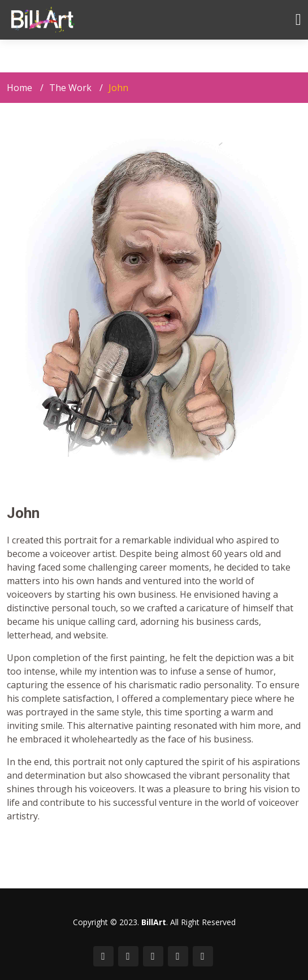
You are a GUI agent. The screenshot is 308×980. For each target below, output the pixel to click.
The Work (70, 88)
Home (19, 88)
